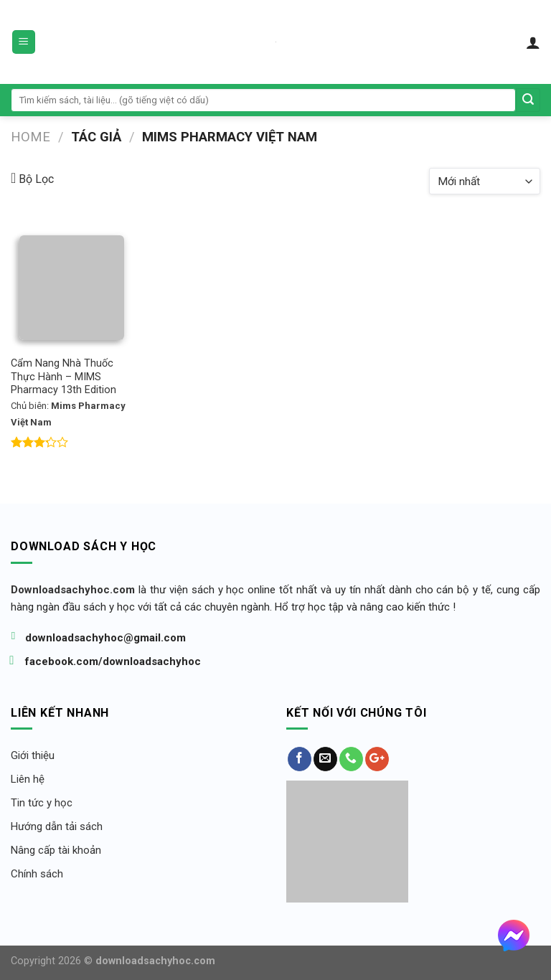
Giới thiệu (33, 755)
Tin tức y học (42, 803)
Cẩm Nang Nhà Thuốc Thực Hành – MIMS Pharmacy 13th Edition (63, 377)
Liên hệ (28, 779)
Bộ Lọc (32, 178)
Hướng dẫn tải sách (57, 826)
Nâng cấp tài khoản (56, 850)
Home (30, 137)
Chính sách (37, 874)
